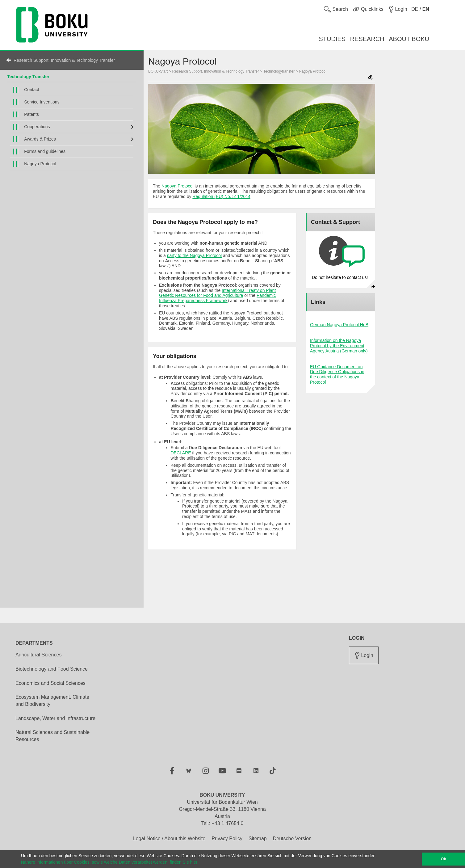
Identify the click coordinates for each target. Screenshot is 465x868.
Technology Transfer (28, 77)
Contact (31, 90)
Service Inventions (42, 102)
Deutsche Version (292, 839)
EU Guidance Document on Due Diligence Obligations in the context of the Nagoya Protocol (337, 374)
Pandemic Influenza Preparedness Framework (217, 298)
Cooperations (37, 127)
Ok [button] (444, 859)
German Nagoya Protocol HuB (339, 325)
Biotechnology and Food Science (52, 669)
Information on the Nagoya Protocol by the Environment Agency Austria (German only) (339, 346)
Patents (31, 114)
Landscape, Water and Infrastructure (55, 718)
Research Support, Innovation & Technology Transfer (64, 60)
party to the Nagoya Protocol (194, 255)
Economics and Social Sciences (50, 683)
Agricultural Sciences (38, 655)
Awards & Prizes (40, 139)
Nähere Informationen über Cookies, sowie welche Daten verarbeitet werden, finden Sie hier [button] (109, 862)
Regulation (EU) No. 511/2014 (221, 196)
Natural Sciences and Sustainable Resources (52, 736)
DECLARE (181, 453)
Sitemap (258, 839)
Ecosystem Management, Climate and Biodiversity (52, 701)
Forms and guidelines (45, 151)
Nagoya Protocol (40, 164)
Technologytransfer (279, 71)
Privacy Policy (227, 839)
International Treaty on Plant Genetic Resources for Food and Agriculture (217, 293)
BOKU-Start (158, 71)
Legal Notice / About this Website (169, 839)
